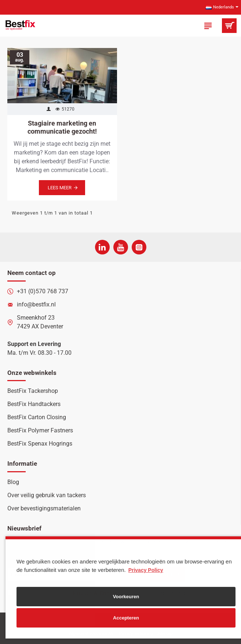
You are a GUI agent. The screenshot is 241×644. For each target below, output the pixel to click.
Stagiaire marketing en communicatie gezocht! (62, 127)
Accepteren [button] (126, 618)
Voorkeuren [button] (126, 597)
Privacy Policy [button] (146, 570)
